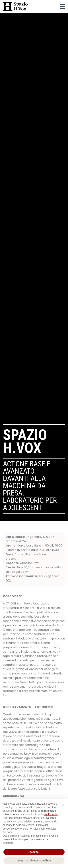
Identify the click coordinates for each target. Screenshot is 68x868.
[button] (63, 805)
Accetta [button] (34, 852)
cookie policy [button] (51, 814)
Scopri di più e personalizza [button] (34, 861)
